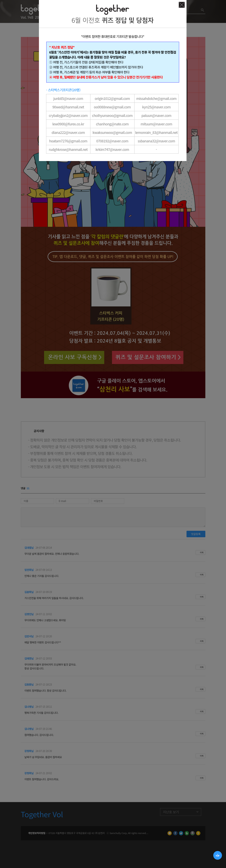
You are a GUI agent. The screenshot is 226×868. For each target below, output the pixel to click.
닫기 (182, 5)
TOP (218, 856)
